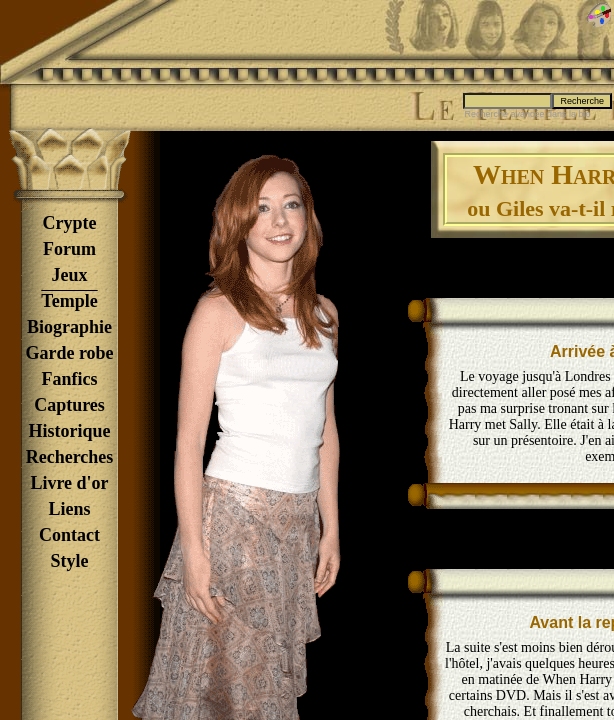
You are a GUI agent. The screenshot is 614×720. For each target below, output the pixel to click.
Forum (69, 249)
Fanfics (70, 379)
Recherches (70, 457)
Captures (69, 405)
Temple (69, 301)
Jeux (70, 275)
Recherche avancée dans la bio (527, 114)
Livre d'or (69, 483)
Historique (69, 431)
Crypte (70, 223)
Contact (69, 535)
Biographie (69, 327)
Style (70, 561)
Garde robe (69, 353)
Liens (69, 509)
